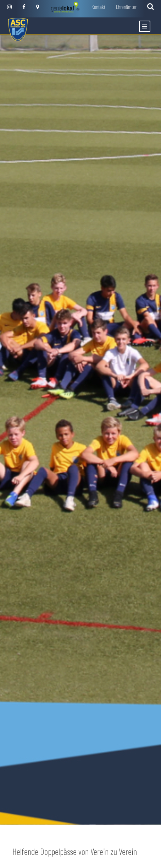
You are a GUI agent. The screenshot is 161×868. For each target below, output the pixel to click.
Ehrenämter (126, 7)
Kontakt (98, 7)
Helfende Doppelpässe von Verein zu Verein (75, 851)
